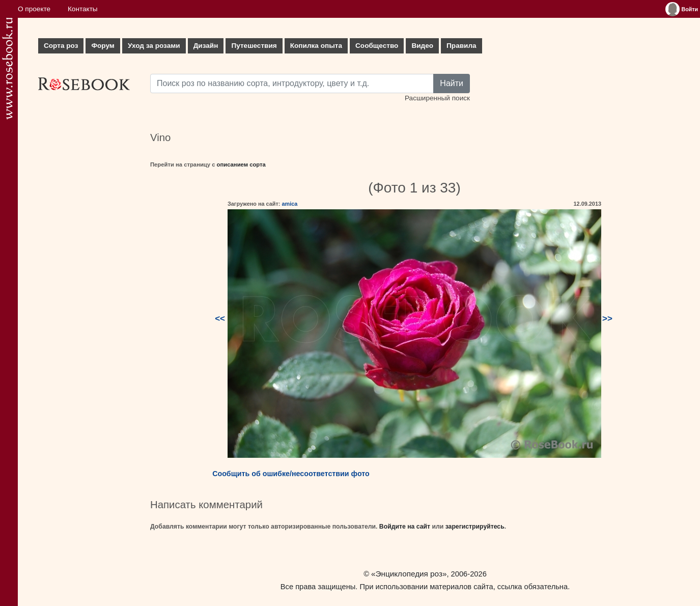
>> (607, 319)
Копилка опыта (316, 46)
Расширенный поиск (437, 98)
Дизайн (206, 46)
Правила (461, 46)
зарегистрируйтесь (475, 527)
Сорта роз (61, 46)
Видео (422, 46)
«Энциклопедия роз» (409, 574)
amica (289, 204)
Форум (103, 46)
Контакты (83, 9)
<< (220, 319)
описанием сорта (241, 164)
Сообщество (377, 46)
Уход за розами (154, 46)
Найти (452, 83)
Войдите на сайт (405, 527)
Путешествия (254, 46)
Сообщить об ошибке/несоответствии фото (291, 474)
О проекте (34, 9)
